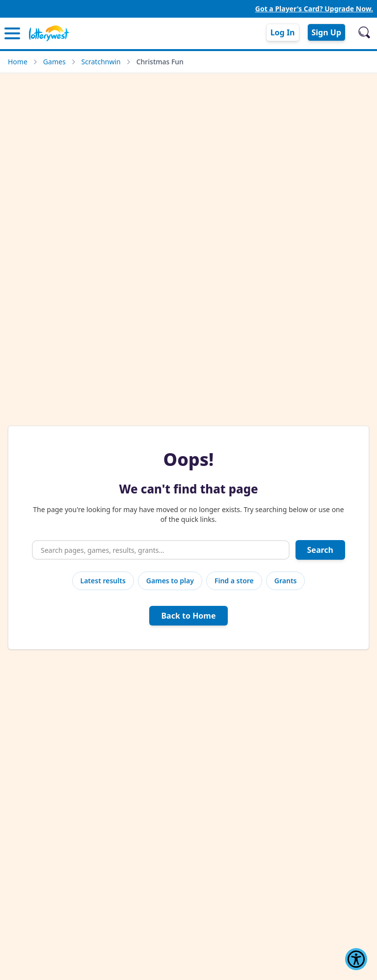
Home (18, 62)
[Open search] (364, 32)
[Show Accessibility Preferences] (356, 959)
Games (54, 62)
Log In (283, 32)
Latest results (103, 581)
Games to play (170, 581)
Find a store (234, 581)
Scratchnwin (101, 62)
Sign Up (326, 32)
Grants (286, 581)
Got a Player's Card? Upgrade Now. (314, 9)
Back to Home (188, 616)
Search (320, 550)
